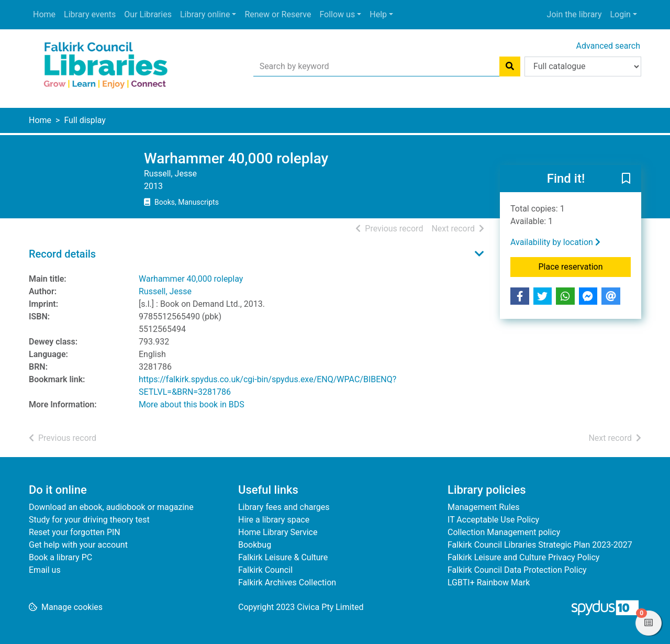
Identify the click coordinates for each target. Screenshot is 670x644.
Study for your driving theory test (89, 520)
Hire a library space (274, 520)
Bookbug (255, 545)
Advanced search (608, 46)
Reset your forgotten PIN (75, 532)
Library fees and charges (284, 507)
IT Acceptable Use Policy (493, 520)
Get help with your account (78, 545)
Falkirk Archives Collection (287, 582)
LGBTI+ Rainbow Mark (489, 582)
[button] (626, 179)
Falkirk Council (265, 570)
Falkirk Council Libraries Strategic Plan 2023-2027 (540, 545)
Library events (90, 14)
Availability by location (555, 242)
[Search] (510, 66)
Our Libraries (148, 14)
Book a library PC (60, 557)
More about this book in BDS (192, 404)
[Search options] (583, 66)
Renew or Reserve (278, 14)
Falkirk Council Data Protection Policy (517, 570)
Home (44, 14)
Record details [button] (62, 254)
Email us (45, 570)
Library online (205, 14)
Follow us (337, 14)
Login (620, 14)
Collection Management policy (504, 532)
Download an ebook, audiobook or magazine (111, 507)
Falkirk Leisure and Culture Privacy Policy (523, 557)
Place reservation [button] (585, 266)
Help (378, 14)
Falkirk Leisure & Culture (283, 557)
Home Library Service (278, 532)
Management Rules (484, 507)
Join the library (574, 14)
